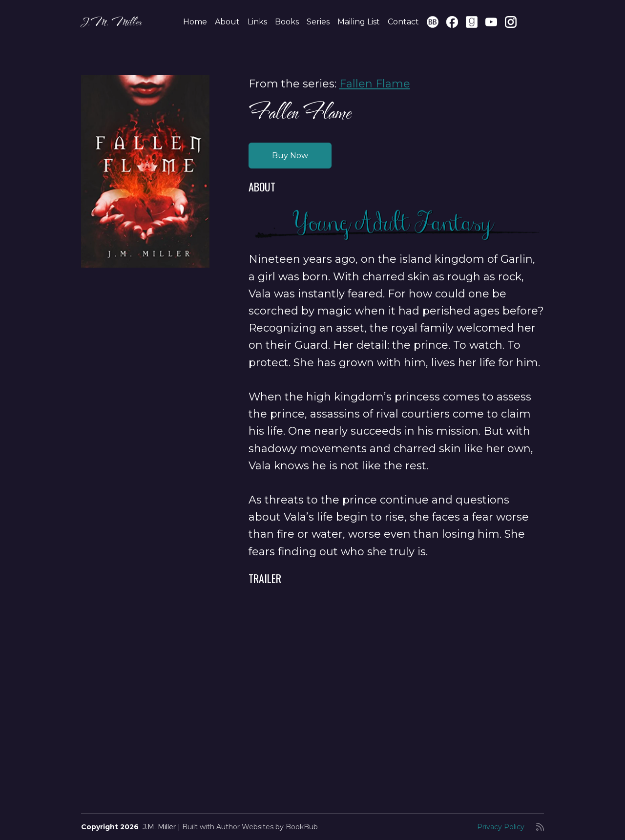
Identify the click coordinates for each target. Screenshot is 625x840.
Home (195, 22)
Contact (403, 22)
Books (287, 22)
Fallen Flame (375, 84)
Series (318, 22)
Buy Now (290, 156)
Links (257, 22)
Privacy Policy (501, 827)
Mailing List (359, 22)
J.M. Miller (111, 22)
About (227, 22)
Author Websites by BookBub (267, 827)
